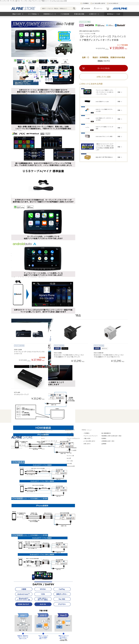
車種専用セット (49, 14)
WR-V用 (69, 458)
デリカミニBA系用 (72, 448)
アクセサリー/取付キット (48, 446)
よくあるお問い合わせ (99, 3)
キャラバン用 (70, 456)
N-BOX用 (69, 464)
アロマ (43, 449)
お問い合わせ (87, 444)
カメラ (43, 438)
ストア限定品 (32, 14)
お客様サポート (94, 14)
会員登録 (87, 9)
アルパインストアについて (90, 436)
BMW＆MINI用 (71, 466)
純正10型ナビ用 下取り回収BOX (104, 157)
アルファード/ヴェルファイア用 (73, 439)
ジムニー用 (70, 433)
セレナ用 (69, 453)
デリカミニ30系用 (71, 450)
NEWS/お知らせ (114, 3)
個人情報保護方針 (106, 433)
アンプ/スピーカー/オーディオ (49, 441)
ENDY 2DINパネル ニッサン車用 (104, 136)
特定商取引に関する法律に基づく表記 (111, 436)
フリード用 (70, 461)
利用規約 (104, 438)
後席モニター (45, 436)
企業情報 (104, 444)
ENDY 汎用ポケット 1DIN (102, 102)
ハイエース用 (70, 436)
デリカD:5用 (70, 443)
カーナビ (43, 433)
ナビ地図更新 (65, 14)
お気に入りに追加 (104, 77)
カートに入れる (104, 68)
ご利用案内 (85, 3)
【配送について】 (104, 61)
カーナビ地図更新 (46, 444)
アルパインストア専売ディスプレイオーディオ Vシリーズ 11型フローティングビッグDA (104, 92)
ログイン (99, 9)
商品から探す (17, 14)
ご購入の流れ (87, 438)
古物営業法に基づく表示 (108, 441)
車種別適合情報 (79, 14)
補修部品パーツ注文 (114, 14)
